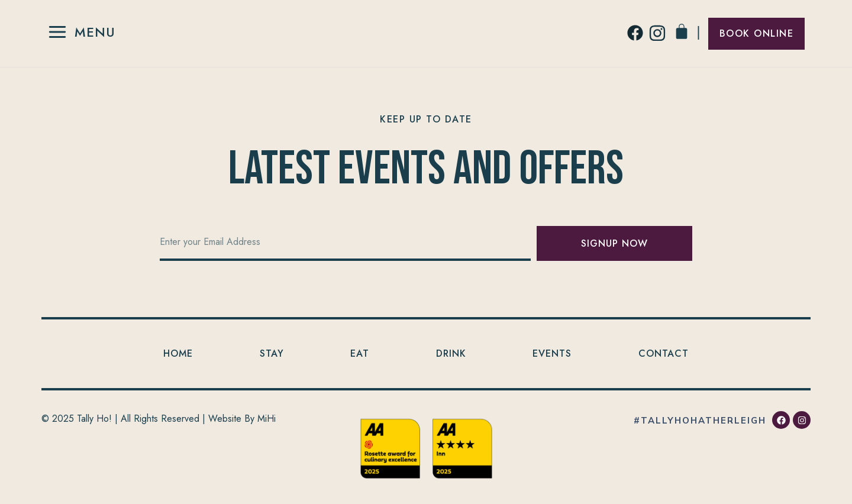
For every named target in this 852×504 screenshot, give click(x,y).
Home (178, 353)
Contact (664, 353)
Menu (95, 32)
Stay (272, 353)
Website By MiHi (242, 419)
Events (552, 353)
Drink (451, 353)
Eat (360, 353)
